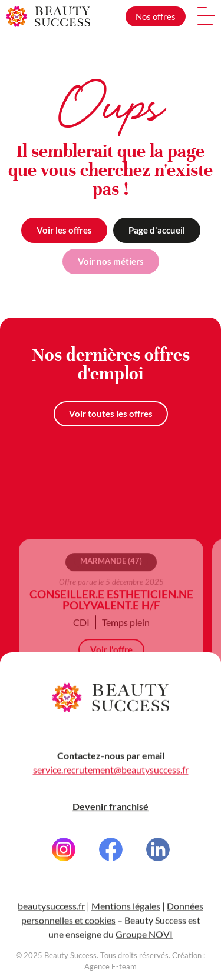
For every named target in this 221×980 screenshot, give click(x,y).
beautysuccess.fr (51, 916)
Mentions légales (126, 916)
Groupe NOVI (144, 944)
